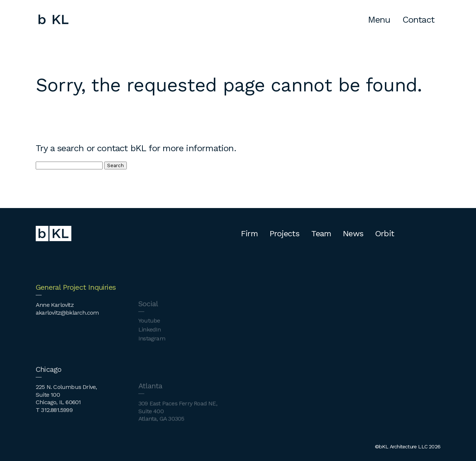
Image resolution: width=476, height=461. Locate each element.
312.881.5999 (57, 419)
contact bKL (121, 148)
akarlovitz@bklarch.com (67, 322)
